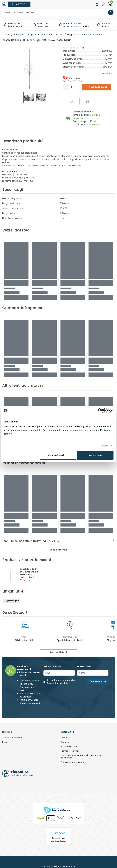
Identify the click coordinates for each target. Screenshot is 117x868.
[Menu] (97, 4)
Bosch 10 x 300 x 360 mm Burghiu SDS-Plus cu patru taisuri (29, 573)
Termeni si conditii (70, 751)
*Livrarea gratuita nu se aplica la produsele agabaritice (82, 757)
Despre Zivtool (58, 652)
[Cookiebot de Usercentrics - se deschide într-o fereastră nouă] (100, 410)
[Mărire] (77, 87)
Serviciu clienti (43, 23)
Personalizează (58, 455)
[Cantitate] (71, 87)
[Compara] (88, 101)
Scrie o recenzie (58, 550)
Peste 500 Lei (14, 23)
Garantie (106, 23)
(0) (82, 48)
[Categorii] (19, 4)
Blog (4, 742)
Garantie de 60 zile (72, 23)
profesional (43, 26)
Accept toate (95, 455)
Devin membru (98, 681)
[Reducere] (66, 87)
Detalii (104, 445)
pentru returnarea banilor (76, 26)
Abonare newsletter (12, 738)
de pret (105, 26)
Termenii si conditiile (58, 683)
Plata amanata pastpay (73, 762)
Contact (65, 738)
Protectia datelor (69, 747)
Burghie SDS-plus (12, 601)
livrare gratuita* (16, 26)
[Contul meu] (104, 4)
